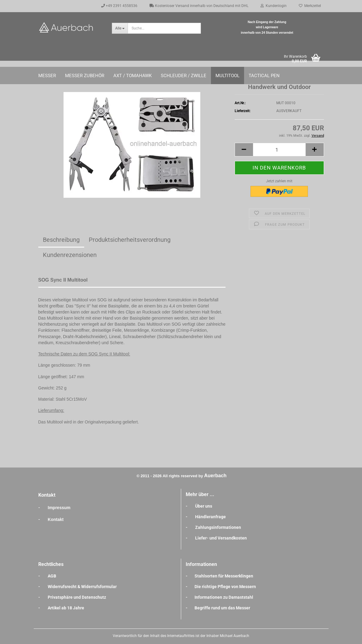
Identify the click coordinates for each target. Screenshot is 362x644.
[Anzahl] (279, 150)
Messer (47, 76)
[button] (244, 150)
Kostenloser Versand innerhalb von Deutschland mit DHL (199, 6)
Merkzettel (310, 6)
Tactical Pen (264, 76)
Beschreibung (61, 240)
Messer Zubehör (85, 76)
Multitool (228, 76)
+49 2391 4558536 (119, 6)
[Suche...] (120, 28)
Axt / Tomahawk (133, 76)
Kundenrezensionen (70, 255)
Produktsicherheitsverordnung (130, 240)
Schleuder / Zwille (184, 76)
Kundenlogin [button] (274, 6)
